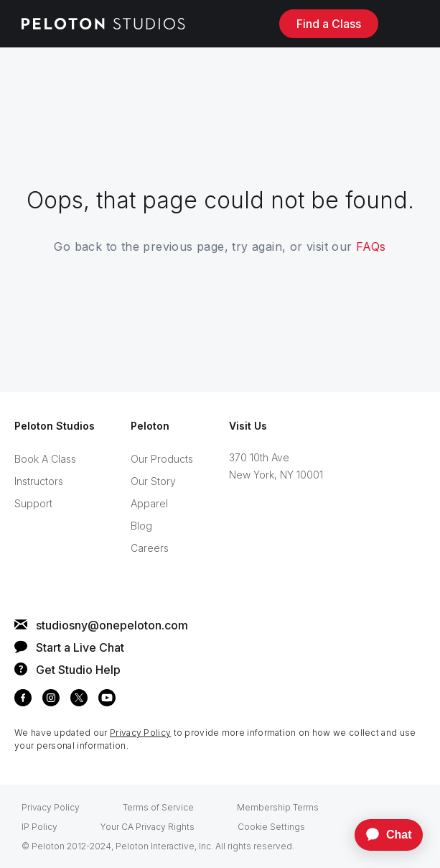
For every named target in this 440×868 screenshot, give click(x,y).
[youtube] (107, 701)
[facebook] (23, 701)
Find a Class (329, 24)
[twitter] (79, 701)
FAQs (371, 246)
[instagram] (51, 701)
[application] (382, 835)
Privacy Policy (140, 733)
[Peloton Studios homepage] (103, 24)
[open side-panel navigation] (407, 23)
